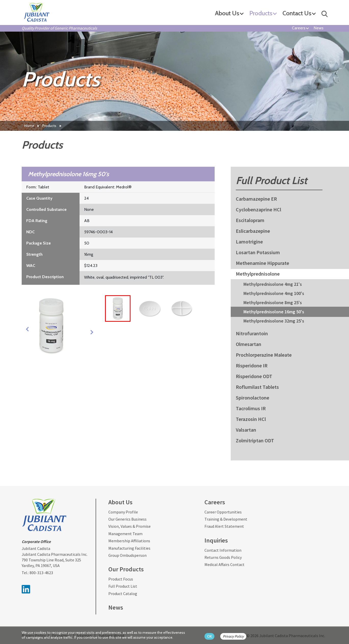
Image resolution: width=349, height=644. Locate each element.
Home (29, 126)
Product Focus (121, 579)
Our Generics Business (127, 519)
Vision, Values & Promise (130, 526)
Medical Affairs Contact (224, 564)
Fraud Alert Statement (224, 526)
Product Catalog (123, 594)
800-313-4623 (41, 573)
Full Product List (123, 586)
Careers (299, 28)
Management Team (125, 534)
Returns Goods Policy (223, 557)
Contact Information (223, 550)
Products (261, 14)
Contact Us (297, 14)
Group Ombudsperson (127, 555)
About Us (227, 14)
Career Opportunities (223, 512)
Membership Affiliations (129, 541)
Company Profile (123, 512)
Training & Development (226, 519)
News (319, 28)
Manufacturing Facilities (129, 548)
